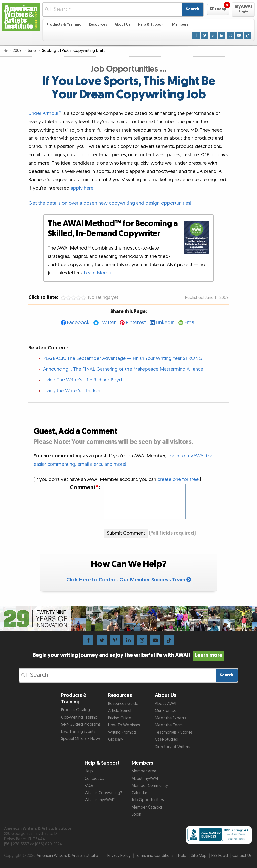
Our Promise (166, 711)
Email (190, 322)
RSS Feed (220, 856)
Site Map (199, 856)
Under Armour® (45, 114)
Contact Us (94, 779)
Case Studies (166, 740)
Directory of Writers (173, 747)
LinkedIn (165, 322)
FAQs (89, 786)
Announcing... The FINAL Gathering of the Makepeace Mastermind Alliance (123, 369)
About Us (123, 25)
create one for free (178, 479)
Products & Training (64, 25)
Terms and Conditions (154, 856)
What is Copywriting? (103, 793)
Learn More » (98, 273)
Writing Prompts (122, 733)
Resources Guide (123, 704)
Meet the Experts (171, 718)
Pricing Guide (120, 718)
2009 (18, 51)
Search (192, 9)
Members (180, 25)
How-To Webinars (124, 725)
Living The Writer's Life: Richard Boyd (83, 380)
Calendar (139, 793)
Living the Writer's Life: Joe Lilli (75, 391)
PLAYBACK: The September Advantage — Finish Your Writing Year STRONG (123, 359)
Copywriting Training (79, 717)
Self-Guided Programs (81, 724)
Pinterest (136, 322)
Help (89, 771)
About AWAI (166, 704)
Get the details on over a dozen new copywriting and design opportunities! (110, 203)
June (32, 51)
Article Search (120, 711)
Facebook (78, 322)
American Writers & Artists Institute (67, 856)
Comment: (85, 488)
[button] (218, 9)
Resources (98, 25)
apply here (82, 188)
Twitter (108, 322)
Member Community (150, 786)
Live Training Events (78, 732)
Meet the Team (169, 725)
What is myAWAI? (100, 800)
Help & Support (151, 25)
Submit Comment (126, 533)
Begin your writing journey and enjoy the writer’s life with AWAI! (128, 655)
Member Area (144, 771)
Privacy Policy (119, 856)
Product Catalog (76, 710)
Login (136, 814)
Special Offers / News (81, 739)
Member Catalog (147, 807)
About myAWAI (145, 779)
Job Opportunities (148, 800)
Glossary (116, 740)
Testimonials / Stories (174, 733)
